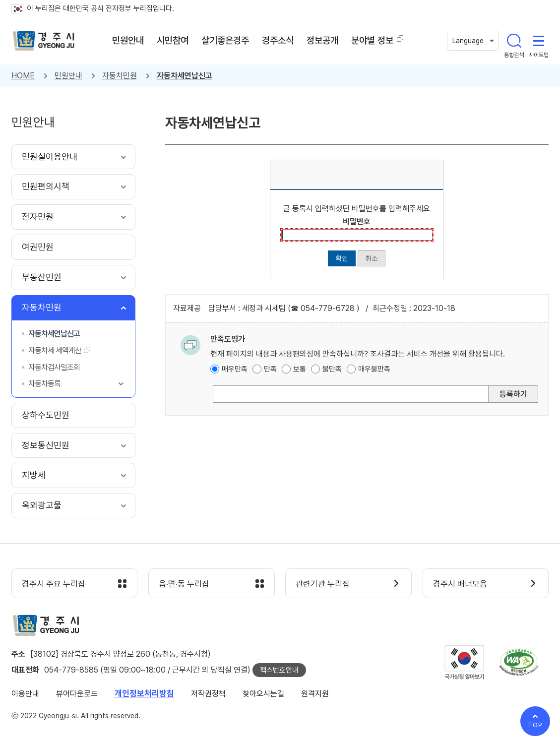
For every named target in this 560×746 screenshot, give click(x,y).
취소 (372, 258)
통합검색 (514, 41)
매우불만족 (374, 369)
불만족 (332, 369)
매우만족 (235, 369)
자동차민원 (120, 76)
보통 (300, 369)
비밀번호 (357, 221)
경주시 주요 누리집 (54, 584)
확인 (342, 258)
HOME (23, 76)
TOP (535, 725)
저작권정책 (208, 694)
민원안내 (68, 76)
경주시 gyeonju (44, 41)
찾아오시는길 (263, 694)
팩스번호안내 (279, 670)
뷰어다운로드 (77, 694)
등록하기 (513, 394)
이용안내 (25, 694)
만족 (270, 369)
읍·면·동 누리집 (184, 584)
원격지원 (315, 694)
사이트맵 (539, 41)
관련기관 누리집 (323, 584)
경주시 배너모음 (460, 584)
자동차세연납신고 (185, 76)
